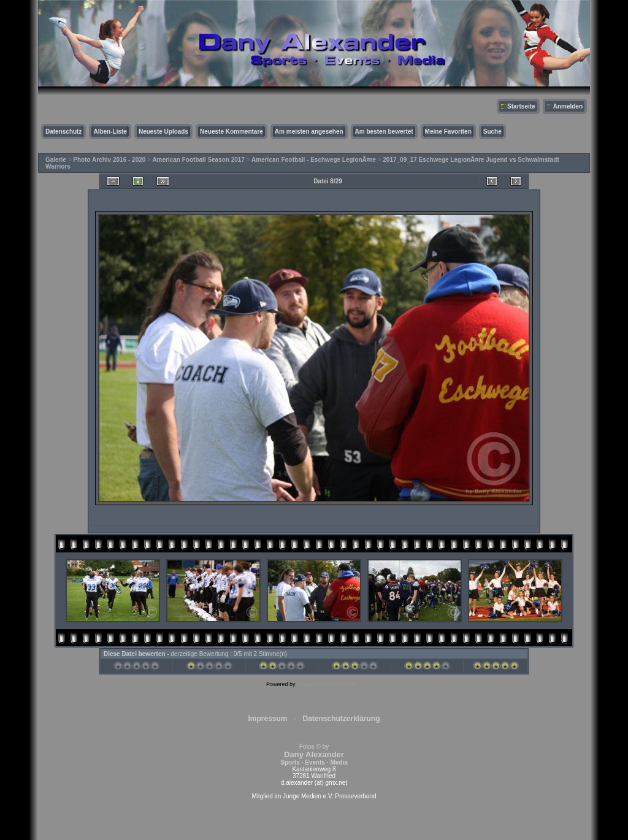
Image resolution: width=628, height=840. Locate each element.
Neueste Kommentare (232, 132)
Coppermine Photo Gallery (329, 684)
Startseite (521, 106)
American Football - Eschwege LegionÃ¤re (314, 160)
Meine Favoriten (448, 132)
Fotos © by (314, 754)
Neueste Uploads (163, 132)
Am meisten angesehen (309, 132)
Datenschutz (63, 132)
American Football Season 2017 (198, 160)
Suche (492, 132)
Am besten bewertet (384, 132)
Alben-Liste (110, 132)
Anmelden (568, 106)
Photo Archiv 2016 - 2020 (109, 160)
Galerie (56, 160)
